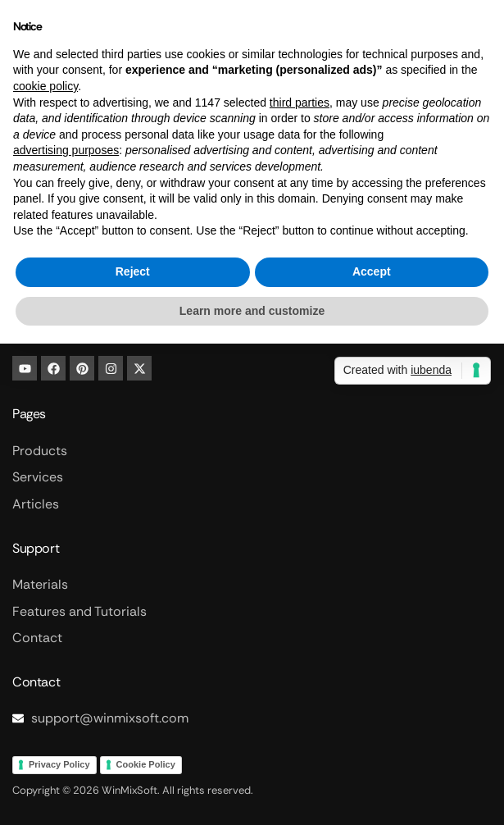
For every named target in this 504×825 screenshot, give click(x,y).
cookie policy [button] (45, 86)
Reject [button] (133, 271)
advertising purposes (66, 150)
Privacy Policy (59, 764)
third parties (300, 103)
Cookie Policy (146, 764)
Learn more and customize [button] (252, 311)
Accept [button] (372, 271)
